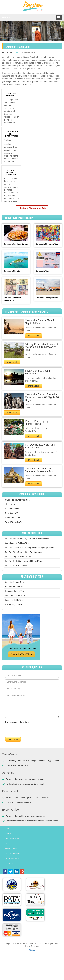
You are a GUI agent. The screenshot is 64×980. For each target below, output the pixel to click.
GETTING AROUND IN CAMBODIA (11, 172)
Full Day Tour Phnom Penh (17, 566)
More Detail (34, 336)
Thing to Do (10, 504)
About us (8, 833)
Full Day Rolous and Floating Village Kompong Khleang (30, 548)
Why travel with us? (12, 838)
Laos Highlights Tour (14, 600)
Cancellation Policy (12, 858)
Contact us (9, 864)
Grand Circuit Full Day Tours (18, 543)
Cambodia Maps (12, 518)
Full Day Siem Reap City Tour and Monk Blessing (27, 539)
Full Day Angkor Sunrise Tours (19, 557)
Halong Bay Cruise (14, 604)
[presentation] (27, 730)
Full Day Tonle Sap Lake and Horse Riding (24, 561)
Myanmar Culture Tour (15, 596)
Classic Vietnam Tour (15, 582)
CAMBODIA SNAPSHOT (11, 94)
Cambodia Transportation (47, 298)
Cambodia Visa (42, 271)
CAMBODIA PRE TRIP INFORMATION (11, 134)
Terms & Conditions (12, 853)
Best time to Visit (13, 513)
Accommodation (12, 509)
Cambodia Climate (12, 271)
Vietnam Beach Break (15, 587)
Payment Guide (11, 848)
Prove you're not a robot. (17, 722)
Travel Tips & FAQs (14, 522)
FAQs (7, 843)
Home (17, 53)
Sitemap (32, 950)
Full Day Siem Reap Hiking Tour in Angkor (24, 552)
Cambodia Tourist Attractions (18, 500)
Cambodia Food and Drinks (16, 244)
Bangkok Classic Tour (15, 591)
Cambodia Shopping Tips (47, 244)
